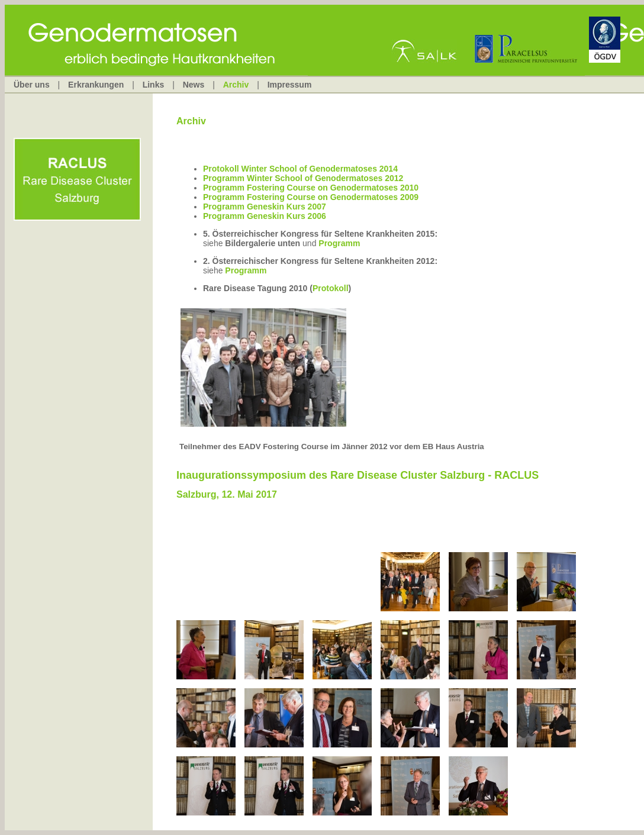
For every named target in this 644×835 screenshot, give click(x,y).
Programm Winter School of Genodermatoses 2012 (303, 178)
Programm (339, 243)
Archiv (236, 85)
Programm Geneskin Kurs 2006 (265, 216)
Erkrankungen (96, 85)
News (194, 85)
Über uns (32, 85)
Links (154, 85)
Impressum (290, 85)
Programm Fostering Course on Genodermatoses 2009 (311, 197)
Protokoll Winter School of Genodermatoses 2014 (300, 169)
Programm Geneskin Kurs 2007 (265, 207)
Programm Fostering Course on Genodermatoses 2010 (311, 188)
